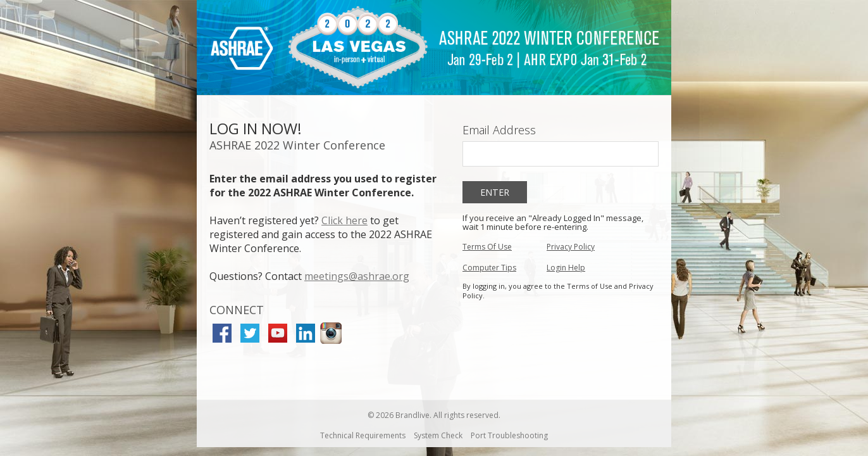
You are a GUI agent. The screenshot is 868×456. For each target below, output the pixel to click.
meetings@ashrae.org (357, 276)
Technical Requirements (363, 435)
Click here (344, 220)
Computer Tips (489, 268)
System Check (438, 435)
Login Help (566, 268)
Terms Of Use (487, 247)
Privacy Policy (571, 247)
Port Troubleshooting (509, 435)
